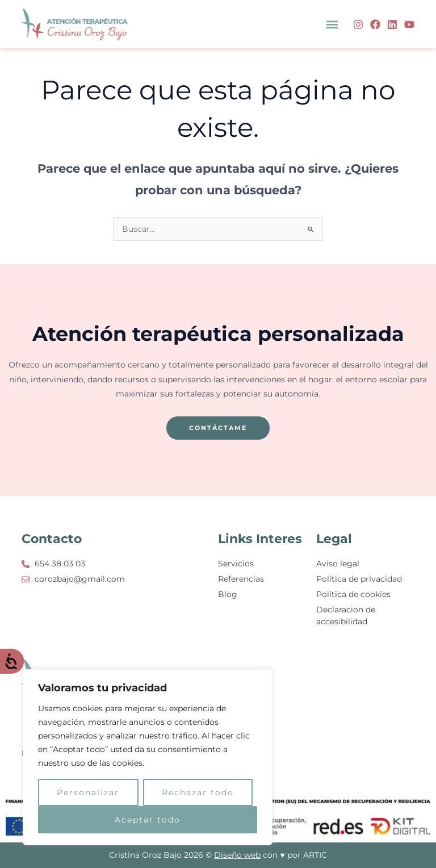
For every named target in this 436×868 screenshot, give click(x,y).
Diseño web (237, 855)
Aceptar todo (148, 820)
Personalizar (88, 792)
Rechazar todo (198, 792)
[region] (148, 757)
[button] (332, 24)
